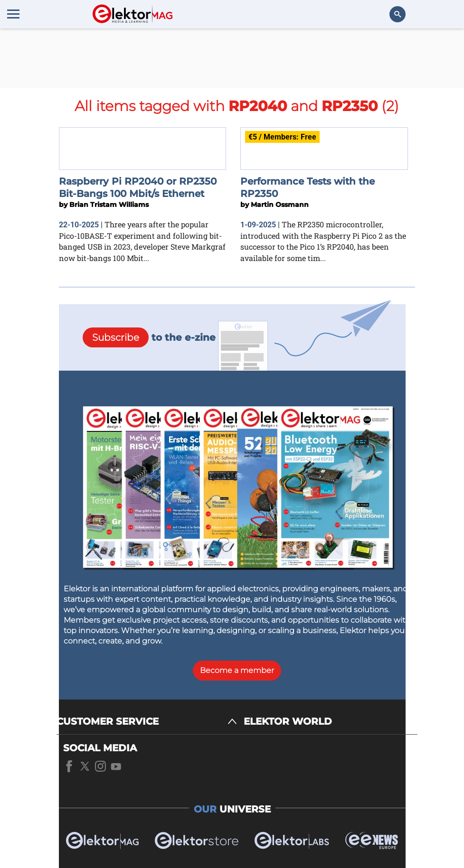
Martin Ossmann (280, 205)
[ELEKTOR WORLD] (331, 722)
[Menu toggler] (13, 14)
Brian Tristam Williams (109, 205)
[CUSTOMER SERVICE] (147, 722)
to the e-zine (149, 337)
